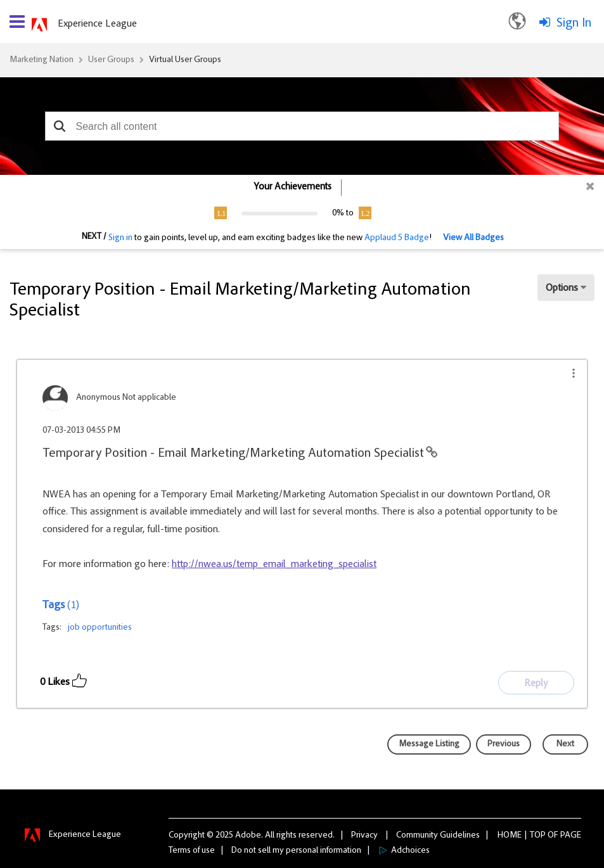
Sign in (120, 238)
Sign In (574, 23)
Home (510, 836)
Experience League (97, 24)
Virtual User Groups (185, 60)
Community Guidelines (438, 836)
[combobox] (302, 126)
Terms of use (192, 851)
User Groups (111, 60)
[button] (59, 126)
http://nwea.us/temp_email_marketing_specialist (274, 565)
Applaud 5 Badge (397, 238)
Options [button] (562, 288)
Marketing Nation (42, 60)
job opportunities (100, 628)
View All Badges (473, 238)
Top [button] (538, 836)
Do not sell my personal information (296, 851)
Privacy (364, 836)
